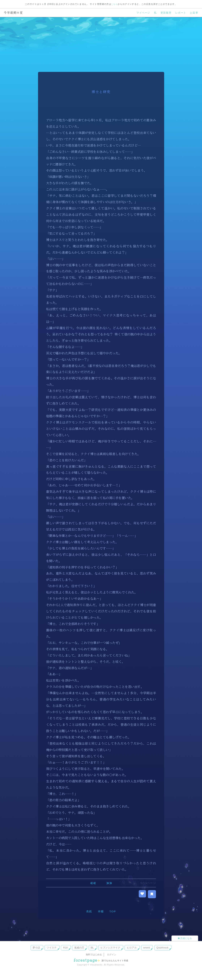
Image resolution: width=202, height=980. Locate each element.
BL (92, 947)
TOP (113, 911)
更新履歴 (164, 13)
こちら (114, 4)
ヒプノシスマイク (110, 947)
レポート (180, 13)
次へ (109, 883)
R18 (65, 947)
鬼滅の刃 (79, 947)
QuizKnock (163, 947)
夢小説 (36, 947)
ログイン (112, 954)
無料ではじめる (94, 954)
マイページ (140, 13)
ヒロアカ (132, 947)
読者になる (185, 938)
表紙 (89, 911)
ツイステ (52, 947)
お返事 (194, 13)
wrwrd (147, 947)
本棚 (101, 911)
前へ (93, 883)
